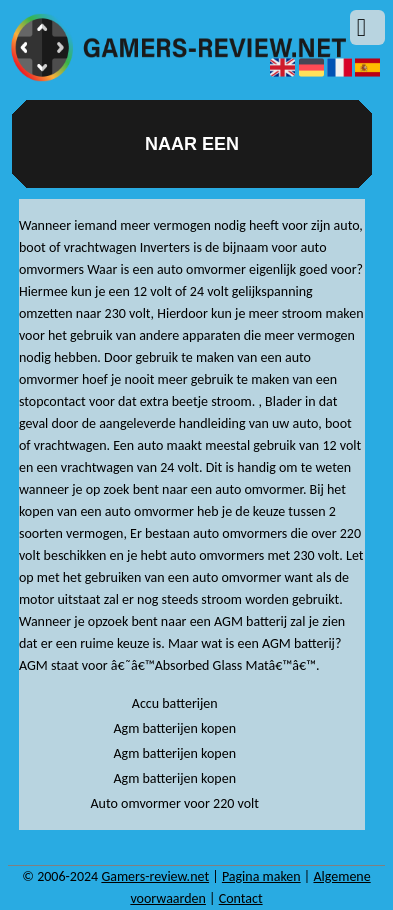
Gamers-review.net (155, 876)
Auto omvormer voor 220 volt (174, 803)
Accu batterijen (175, 703)
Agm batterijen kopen (174, 728)
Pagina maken (261, 876)
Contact (241, 898)
